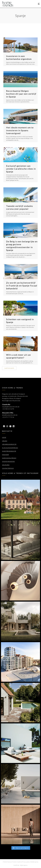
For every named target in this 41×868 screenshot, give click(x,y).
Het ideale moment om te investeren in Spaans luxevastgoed (20, 130)
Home (4, 437)
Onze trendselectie (9, 451)
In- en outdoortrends (10, 448)
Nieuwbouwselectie (9, 444)
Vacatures (6, 465)
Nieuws (5, 441)
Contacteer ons (8, 468)
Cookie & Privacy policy (23, 862)
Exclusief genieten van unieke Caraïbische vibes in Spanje (21, 169)
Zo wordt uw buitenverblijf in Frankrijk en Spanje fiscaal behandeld (22, 286)
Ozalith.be (16, 865)
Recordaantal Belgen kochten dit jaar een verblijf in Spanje (21, 94)
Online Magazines (8, 461)
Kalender (5, 455)
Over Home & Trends (9, 458)
